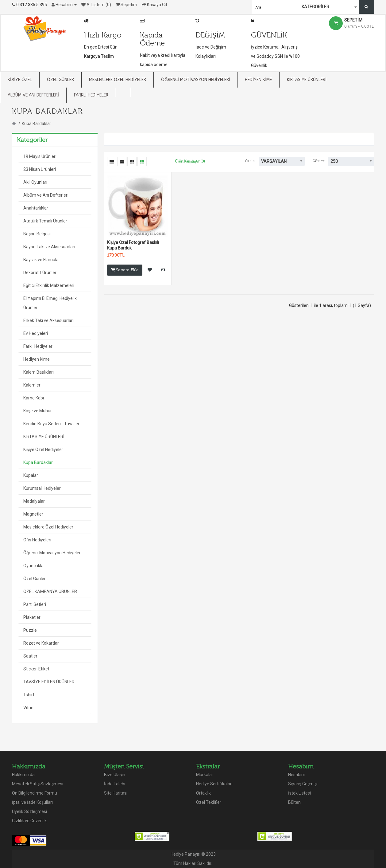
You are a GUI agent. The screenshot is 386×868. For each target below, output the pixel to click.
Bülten (294, 802)
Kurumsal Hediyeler (42, 488)
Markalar (205, 775)
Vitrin (28, 708)
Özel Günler (35, 579)
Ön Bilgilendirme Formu (35, 793)
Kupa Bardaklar (37, 124)
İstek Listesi (299, 793)
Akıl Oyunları (35, 182)
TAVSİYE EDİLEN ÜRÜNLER (49, 682)
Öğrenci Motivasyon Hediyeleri (52, 553)
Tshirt (29, 695)
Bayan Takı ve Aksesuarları (49, 247)
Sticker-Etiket (36, 669)
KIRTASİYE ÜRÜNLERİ (44, 437)
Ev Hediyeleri (36, 333)
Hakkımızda (23, 775)
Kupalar (31, 475)
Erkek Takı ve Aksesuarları (48, 320)
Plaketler (32, 617)
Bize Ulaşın (115, 775)
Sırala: (250, 161)
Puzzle (30, 630)
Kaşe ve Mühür (38, 411)
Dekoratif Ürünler (40, 273)
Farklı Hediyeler (38, 346)
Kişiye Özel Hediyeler (43, 450)
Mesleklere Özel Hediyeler (48, 527)
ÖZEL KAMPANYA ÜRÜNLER (50, 591)
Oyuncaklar (34, 566)
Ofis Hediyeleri (37, 540)
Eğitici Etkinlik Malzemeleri (49, 285)
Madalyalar (34, 501)
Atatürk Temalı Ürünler (45, 221)
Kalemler (32, 385)
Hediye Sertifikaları (214, 784)
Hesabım (297, 775)
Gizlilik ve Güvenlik (29, 821)
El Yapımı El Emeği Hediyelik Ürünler (50, 303)
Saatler (30, 656)
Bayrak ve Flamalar (42, 260)
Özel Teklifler (209, 802)
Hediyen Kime (37, 359)
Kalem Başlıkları (39, 372)
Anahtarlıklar (36, 208)
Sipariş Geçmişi (303, 784)
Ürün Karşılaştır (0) (190, 161)
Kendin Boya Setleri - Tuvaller (51, 424)
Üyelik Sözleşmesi (29, 811)
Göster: (319, 161)
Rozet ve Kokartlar (41, 643)
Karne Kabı (34, 398)
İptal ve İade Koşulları (32, 802)
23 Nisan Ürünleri (40, 169)
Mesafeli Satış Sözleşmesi (38, 784)
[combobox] (330, 7)
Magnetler (33, 514)
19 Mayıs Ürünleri (40, 156)
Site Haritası (116, 793)
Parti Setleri (35, 604)
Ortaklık (203, 793)
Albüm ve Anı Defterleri (46, 195)
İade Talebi (115, 784)
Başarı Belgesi (37, 234)
